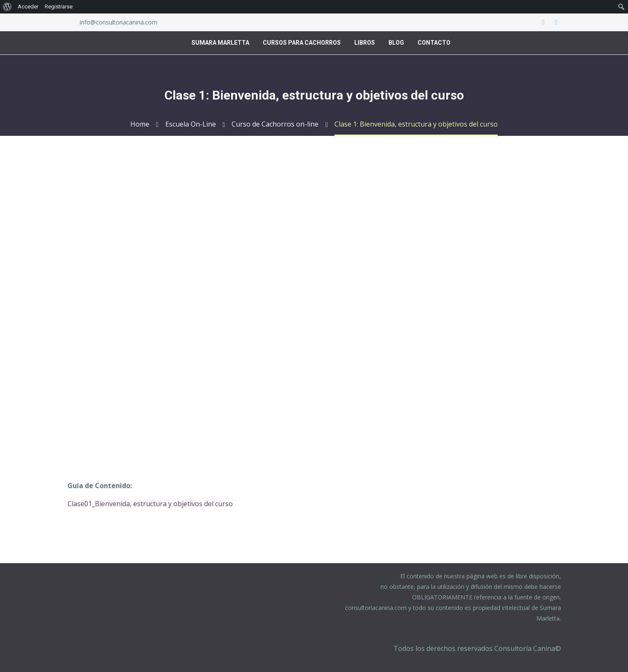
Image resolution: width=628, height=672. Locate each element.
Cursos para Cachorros (302, 43)
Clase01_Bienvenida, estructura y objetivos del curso (150, 504)
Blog (396, 43)
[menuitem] (7, 7)
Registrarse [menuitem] (59, 7)
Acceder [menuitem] (28, 7)
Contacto (434, 43)
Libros (365, 43)
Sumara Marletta (220, 43)
